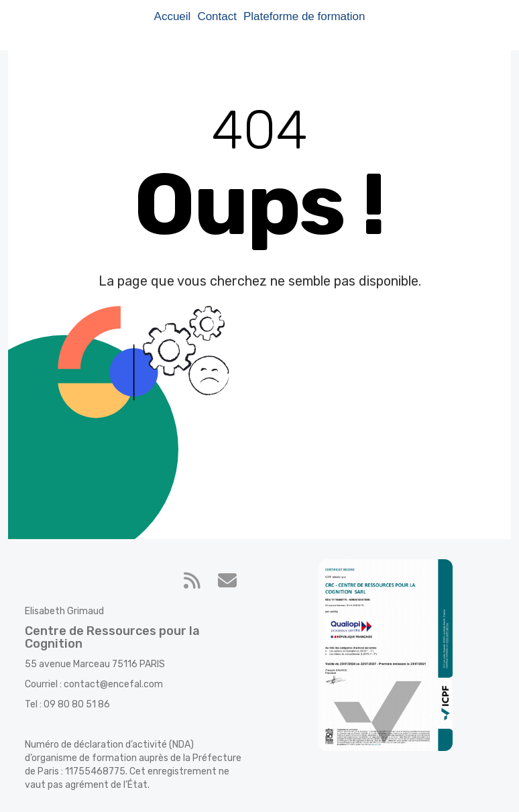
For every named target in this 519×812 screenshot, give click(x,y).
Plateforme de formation (304, 16)
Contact (217, 16)
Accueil (173, 16)
